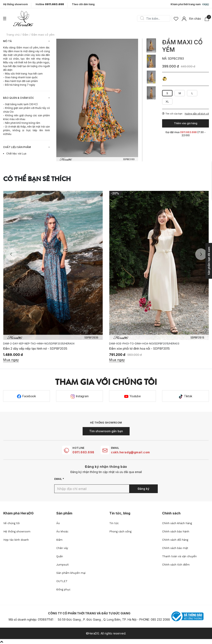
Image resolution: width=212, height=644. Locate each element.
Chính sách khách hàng (177, 523)
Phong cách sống (120, 531)
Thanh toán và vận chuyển (179, 556)
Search (142, 18)
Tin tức (114, 523)
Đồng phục (63, 589)
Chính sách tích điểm (176, 565)
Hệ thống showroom (15, 4)
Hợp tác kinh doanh (16, 540)
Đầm (59, 540)
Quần (60, 556)
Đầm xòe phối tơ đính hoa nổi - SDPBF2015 (139, 348)
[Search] (155, 18)
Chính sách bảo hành (176, 531)
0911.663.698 (83, 452)
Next (201, 254)
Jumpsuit (63, 565)
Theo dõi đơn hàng (83, 4)
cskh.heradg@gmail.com (130, 452)
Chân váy (62, 548)
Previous (11, 254)
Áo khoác (62, 531)
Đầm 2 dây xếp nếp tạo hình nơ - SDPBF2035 (35, 348)
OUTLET (62, 581)
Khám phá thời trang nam (190, 5)
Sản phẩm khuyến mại (71, 573)
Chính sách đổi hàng (175, 540)
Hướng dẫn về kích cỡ (197, 114)
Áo (58, 523)
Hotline (50, 4)
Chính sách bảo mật (175, 548)
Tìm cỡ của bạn (172, 114)
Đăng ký (143, 489)
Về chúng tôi (11, 523)
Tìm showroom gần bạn (106, 431)
